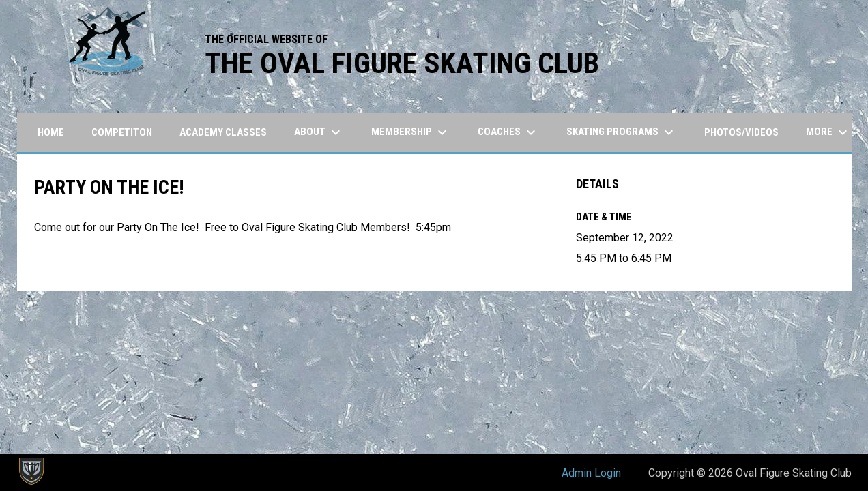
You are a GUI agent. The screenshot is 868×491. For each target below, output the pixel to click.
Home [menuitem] (51, 132)
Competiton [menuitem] (122, 132)
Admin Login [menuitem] (591, 473)
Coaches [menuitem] (508, 132)
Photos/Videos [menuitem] (741, 132)
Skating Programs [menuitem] (622, 132)
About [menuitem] (319, 132)
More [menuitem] (828, 132)
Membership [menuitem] (411, 132)
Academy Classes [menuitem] (223, 132)
